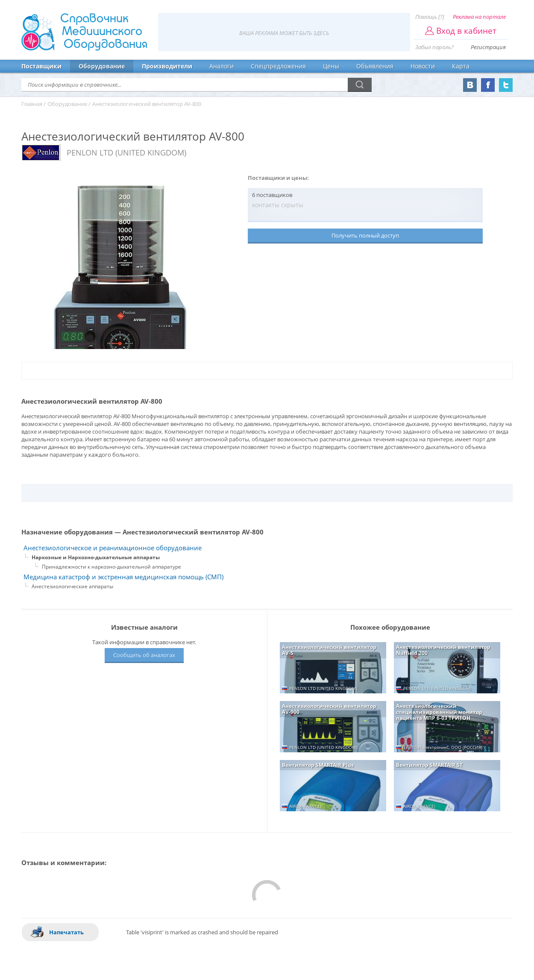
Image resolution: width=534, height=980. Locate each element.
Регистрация (488, 47)
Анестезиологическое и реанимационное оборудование (113, 548)
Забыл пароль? (434, 47)
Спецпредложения (278, 66)
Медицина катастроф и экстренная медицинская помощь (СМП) (123, 577)
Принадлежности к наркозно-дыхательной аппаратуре (111, 567)
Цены (331, 66)
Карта (461, 66)
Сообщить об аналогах (144, 655)
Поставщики (41, 66)
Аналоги (222, 66)
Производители (167, 66)
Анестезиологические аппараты (72, 586)
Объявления (375, 66)
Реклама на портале (479, 17)
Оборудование (102, 66)
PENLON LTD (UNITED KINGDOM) (126, 153)
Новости (423, 66)
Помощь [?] (430, 17)
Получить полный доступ (365, 235)
